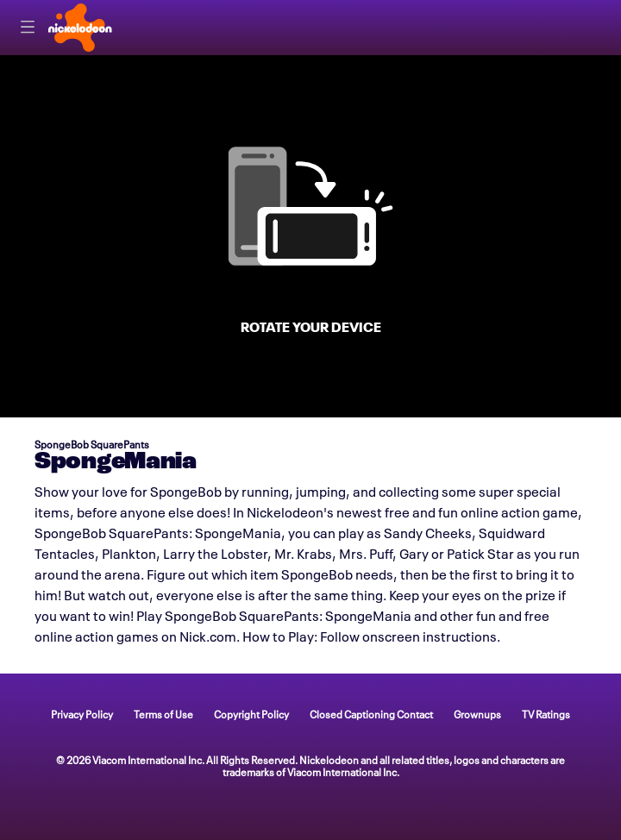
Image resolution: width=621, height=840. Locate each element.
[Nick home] (80, 28)
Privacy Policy (82, 714)
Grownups (477, 714)
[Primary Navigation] (28, 28)
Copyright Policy (251, 714)
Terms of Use (163, 714)
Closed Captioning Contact (371, 714)
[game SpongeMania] (310, 236)
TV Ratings (546, 714)
